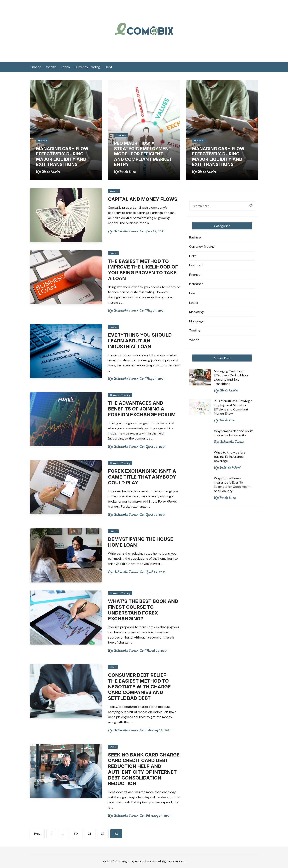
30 (76, 834)
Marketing (196, 312)
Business (121, 135)
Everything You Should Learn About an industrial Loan (140, 341)
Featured (196, 265)
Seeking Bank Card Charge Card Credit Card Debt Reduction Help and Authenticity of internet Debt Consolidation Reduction (143, 769)
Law (192, 293)
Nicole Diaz (128, 171)
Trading (195, 330)
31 (89, 834)
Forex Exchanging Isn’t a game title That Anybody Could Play (142, 477)
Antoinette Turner (126, 231)
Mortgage (196, 321)
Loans (65, 67)
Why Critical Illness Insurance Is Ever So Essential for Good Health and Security (233, 485)
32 (103, 834)
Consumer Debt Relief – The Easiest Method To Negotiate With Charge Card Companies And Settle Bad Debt (140, 687)
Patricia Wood (230, 467)
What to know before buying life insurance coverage (230, 457)
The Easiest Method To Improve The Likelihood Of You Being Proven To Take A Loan (143, 270)
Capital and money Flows (143, 199)
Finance (36, 67)
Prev (37, 834)
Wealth (51, 67)
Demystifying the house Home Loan (141, 542)
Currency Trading (87, 67)
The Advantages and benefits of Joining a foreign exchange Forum (142, 409)
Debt (108, 67)
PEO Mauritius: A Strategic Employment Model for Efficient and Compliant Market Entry (143, 154)
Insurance (196, 284)
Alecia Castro (51, 171)
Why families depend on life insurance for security (234, 433)
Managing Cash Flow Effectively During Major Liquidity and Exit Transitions (62, 156)
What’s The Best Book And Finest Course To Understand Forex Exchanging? (143, 610)
